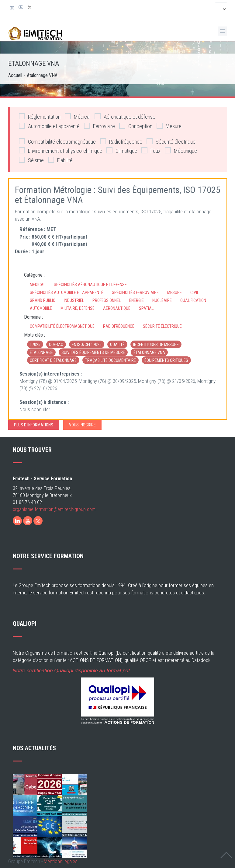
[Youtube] (28, 521)
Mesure (169, 126)
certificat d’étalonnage (53, 360)
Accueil (15, 75)
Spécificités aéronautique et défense (90, 285)
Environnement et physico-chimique (60, 150)
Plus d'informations (34, 425)
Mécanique (181, 150)
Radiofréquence (121, 141)
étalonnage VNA (149, 352)
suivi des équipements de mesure (93, 352)
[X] (38, 521)
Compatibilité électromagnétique (57, 141)
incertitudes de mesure (156, 345)
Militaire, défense (78, 308)
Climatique (122, 150)
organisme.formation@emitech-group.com (54, 509)
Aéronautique (117, 308)
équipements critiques (166, 360)
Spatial (146, 308)
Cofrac (56, 345)
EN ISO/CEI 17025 (87, 345)
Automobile (41, 308)
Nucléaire (162, 300)
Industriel (74, 300)
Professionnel (107, 300)
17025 (35, 345)
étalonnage (41, 352)
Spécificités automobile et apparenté (67, 292)
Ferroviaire (99, 126)
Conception (136, 126)
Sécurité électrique (171, 141)
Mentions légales (61, 861)
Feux (151, 150)
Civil (195, 292)
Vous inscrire (82, 425)
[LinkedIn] (17, 521)
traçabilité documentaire (111, 360)
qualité (117, 345)
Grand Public (43, 300)
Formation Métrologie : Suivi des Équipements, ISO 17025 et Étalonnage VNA (118, 195)
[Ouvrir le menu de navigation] (222, 31)
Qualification (193, 300)
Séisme (31, 160)
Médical (78, 116)
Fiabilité (60, 160)
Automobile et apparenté (49, 126)
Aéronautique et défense (125, 116)
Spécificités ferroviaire (135, 292)
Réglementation (40, 116)
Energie (137, 300)
